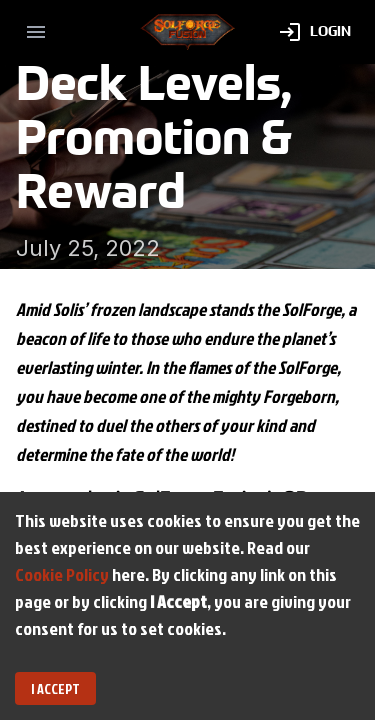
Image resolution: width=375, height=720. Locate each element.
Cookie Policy (62, 574)
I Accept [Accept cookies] (55, 688)
